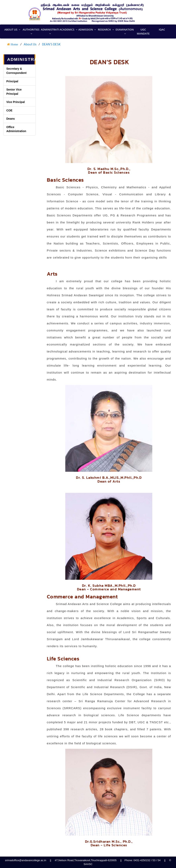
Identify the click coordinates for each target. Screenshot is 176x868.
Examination (125, 32)
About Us (30, 44)
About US (12, 30)
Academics (69, 30)
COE (9, 110)
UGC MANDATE (143, 32)
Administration (50, 32)
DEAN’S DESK (51, 44)
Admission (87, 30)
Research (106, 30)
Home (14, 44)
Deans (11, 119)
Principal (12, 81)
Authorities (31, 32)
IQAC (162, 30)
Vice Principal (16, 102)
